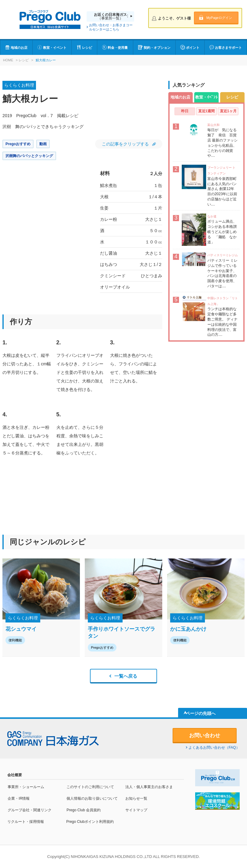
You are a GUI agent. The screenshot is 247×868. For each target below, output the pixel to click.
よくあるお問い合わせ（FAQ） (214, 748)
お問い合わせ (205, 735)
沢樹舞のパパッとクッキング (29, 156)
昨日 (185, 111)
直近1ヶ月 (228, 111)
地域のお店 (19, 48)
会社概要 (15, 775)
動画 (43, 144)
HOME (8, 60)
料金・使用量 (118, 48)
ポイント (193, 48)
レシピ (87, 48)
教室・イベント (55, 48)
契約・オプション (157, 48)
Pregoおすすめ (18, 144)
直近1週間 (207, 111)
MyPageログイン (219, 18)
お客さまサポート (228, 48)
